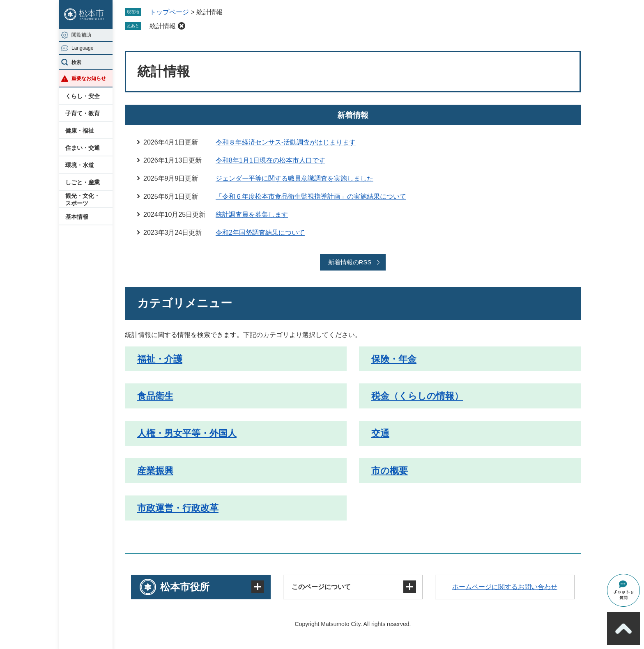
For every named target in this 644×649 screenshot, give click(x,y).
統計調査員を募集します (252, 214)
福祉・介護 (160, 359)
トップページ (169, 12)
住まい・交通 (83, 148)
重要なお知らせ (89, 78)
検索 (76, 62)
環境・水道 (80, 165)
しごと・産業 (83, 182)
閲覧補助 (81, 35)
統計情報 (163, 26)
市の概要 (390, 471)
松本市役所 (185, 587)
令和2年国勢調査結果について (260, 233)
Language (82, 48)
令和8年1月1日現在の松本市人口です (270, 160)
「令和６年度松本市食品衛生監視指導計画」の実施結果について (311, 196)
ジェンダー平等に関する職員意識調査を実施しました (294, 178)
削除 (182, 26)
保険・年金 (394, 359)
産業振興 (155, 471)
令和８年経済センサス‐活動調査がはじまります (286, 142)
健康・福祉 (80, 131)
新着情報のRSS (350, 262)
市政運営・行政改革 (178, 508)
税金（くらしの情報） (417, 396)
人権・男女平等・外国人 (187, 433)
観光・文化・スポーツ (83, 200)
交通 (380, 433)
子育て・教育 (83, 113)
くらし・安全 (83, 96)
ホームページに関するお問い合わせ (505, 587)
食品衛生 (155, 396)
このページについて (321, 587)
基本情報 (77, 217)
